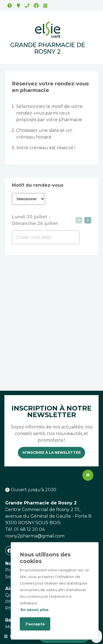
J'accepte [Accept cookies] (35, 624)
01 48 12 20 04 (27, 6)
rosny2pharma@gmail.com (35, 536)
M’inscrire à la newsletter (52, 453)
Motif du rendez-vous (38, 185)
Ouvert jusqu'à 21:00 (10, 6)
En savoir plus (35, 610)
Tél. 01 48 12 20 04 (25, 529)
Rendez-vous (45, 6)
